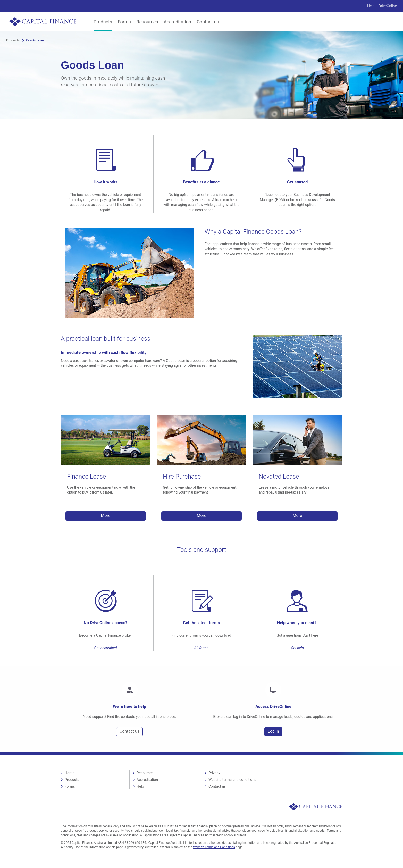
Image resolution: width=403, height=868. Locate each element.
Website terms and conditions (232, 780)
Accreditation (177, 22)
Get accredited (106, 648)
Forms (124, 22)
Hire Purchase (182, 477)
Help (371, 6)
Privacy (214, 773)
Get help (297, 648)
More (106, 516)
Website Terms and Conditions (214, 847)
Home (70, 773)
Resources (147, 22)
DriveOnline (388, 6)
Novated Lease (279, 477)
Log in (273, 731)
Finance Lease (86, 477)
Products (103, 22)
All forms (201, 648)
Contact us (208, 22)
